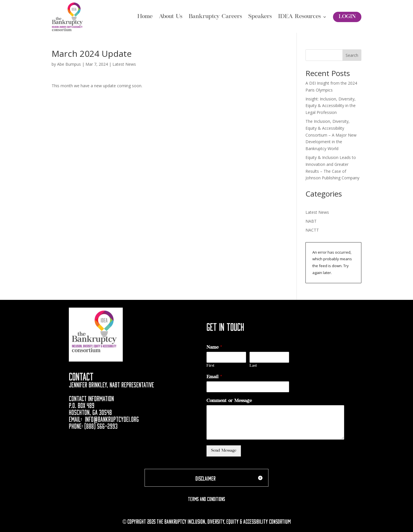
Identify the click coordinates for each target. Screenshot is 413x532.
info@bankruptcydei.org (112, 418)
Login (347, 17)
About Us (171, 17)
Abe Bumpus (69, 64)
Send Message (224, 451)
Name (214, 347)
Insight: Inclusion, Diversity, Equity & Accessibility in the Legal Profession (331, 106)
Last (253, 366)
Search (352, 55)
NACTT (312, 230)
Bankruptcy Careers (215, 17)
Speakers (260, 17)
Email (214, 377)
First (211, 366)
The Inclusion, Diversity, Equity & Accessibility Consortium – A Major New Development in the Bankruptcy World (331, 135)
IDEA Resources (300, 17)
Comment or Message (229, 401)
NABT (311, 221)
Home (145, 17)
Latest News (124, 64)
